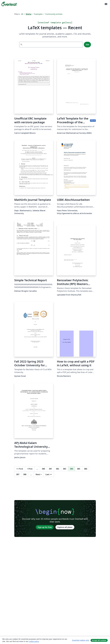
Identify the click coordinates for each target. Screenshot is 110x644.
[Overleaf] (9, 4)
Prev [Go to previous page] (30, 469)
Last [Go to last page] (49, 474)
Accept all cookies (99, 640)
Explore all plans (65, 527)
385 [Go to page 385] (79, 469)
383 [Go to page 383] (64, 469)
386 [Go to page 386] (86, 469)
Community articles (54, 14)
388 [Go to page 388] (25, 474)
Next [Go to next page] (39, 474)
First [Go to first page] (20, 469)
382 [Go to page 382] (57, 469)
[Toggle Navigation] (106, 4)
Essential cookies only (81, 640)
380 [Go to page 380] (43, 469)
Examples (38, 14)
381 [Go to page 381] (50, 469)
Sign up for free (45, 527)
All (22, 14)
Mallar (29, 14)
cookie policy (34, 641)
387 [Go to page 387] (18, 474)
